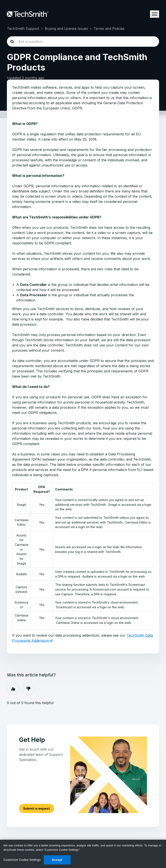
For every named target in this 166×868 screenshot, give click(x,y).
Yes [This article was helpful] (13, 689)
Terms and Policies (109, 29)
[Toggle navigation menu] (155, 14)
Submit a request (37, 808)
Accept (57, 860)
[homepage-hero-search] (83, 42)
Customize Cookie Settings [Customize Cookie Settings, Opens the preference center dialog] (22, 860)
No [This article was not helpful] (29, 689)
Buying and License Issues (66, 29)
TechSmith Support (23, 29)
